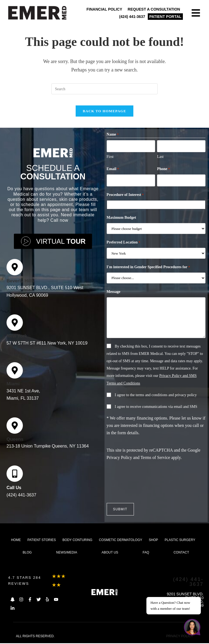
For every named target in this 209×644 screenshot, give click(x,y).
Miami (13, 387)
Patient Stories (42, 541)
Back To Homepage (104, 116)
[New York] (15, 326)
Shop (153, 541)
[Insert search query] (104, 89)
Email (113, 174)
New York (17, 339)
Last (160, 161)
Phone (163, 174)
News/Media (67, 553)
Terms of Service (155, 462)
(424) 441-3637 (21, 498)
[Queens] (15, 429)
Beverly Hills (20, 284)
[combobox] (157, 209)
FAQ (146, 553)
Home (16, 541)
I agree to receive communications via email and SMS (156, 411)
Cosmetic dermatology (121, 541)
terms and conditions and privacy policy (166, 399)
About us (110, 553)
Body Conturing (78, 541)
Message (114, 296)
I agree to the (156, 399)
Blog (27, 553)
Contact (181, 553)
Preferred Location (124, 246)
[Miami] (15, 373)
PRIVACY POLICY (180, 637)
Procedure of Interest (125, 199)
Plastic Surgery (180, 541)
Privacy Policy (119, 462)
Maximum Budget (122, 222)
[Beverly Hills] (15, 270)
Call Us (14, 491)
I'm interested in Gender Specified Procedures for (148, 271)
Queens (15, 442)
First (110, 161)
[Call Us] (15, 477)
